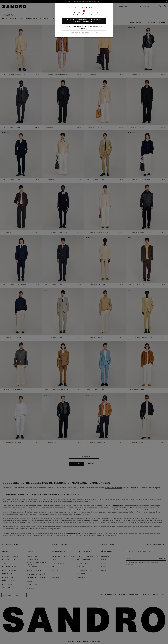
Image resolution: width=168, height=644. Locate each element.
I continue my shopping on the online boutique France (84, 28)
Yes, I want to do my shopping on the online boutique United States (84, 21)
